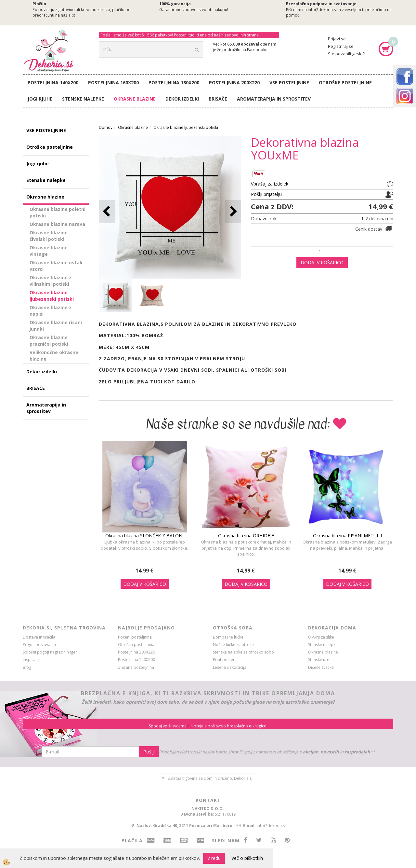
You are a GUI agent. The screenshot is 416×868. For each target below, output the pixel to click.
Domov (106, 127)
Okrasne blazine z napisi (51, 311)
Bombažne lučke (228, 637)
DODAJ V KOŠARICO (322, 262)
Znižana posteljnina (136, 667)
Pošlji (149, 752)
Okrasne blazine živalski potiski (49, 236)
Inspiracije (32, 660)
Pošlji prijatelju (266, 194)
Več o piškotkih (247, 858)
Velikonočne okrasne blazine (54, 356)
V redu (214, 858)
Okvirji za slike (321, 637)
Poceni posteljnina (135, 637)
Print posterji (225, 660)
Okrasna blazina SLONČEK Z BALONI (144, 536)
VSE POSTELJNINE (289, 83)
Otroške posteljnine (345, 83)
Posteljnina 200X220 (234, 83)
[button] (233, 212)
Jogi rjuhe (40, 99)
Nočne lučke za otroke (233, 645)
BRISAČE (218, 99)
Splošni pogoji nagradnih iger (50, 652)
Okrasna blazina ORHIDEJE (246, 536)
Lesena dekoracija (230, 667)
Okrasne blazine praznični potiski (49, 341)
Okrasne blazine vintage (49, 251)
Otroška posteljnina (136, 645)
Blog (27, 667)
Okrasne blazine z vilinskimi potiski (51, 281)
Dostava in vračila (39, 637)
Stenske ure (319, 660)
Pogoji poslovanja (39, 645)
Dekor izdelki (182, 99)
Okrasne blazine (135, 99)
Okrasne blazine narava (57, 224)
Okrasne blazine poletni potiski (58, 212)
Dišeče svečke (321, 667)
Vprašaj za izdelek (270, 184)
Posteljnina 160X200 (113, 83)
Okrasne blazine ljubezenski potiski (52, 296)
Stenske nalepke (83, 99)
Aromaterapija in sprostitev (274, 99)
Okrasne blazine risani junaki (56, 326)
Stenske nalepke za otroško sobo (243, 652)
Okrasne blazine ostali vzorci (56, 266)
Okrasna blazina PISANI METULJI (347, 536)
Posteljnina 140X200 (53, 83)
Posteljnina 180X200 (174, 83)
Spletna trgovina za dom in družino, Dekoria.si (210, 778)
